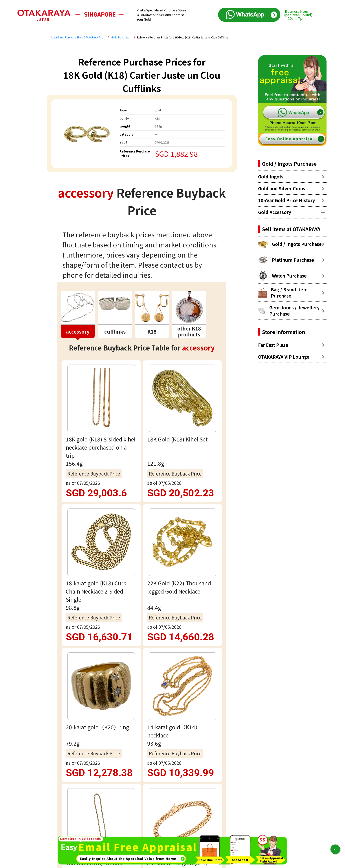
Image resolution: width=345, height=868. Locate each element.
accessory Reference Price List (118, 503)
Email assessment (142, 688)
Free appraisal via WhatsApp (142, 660)
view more (142, 448)
